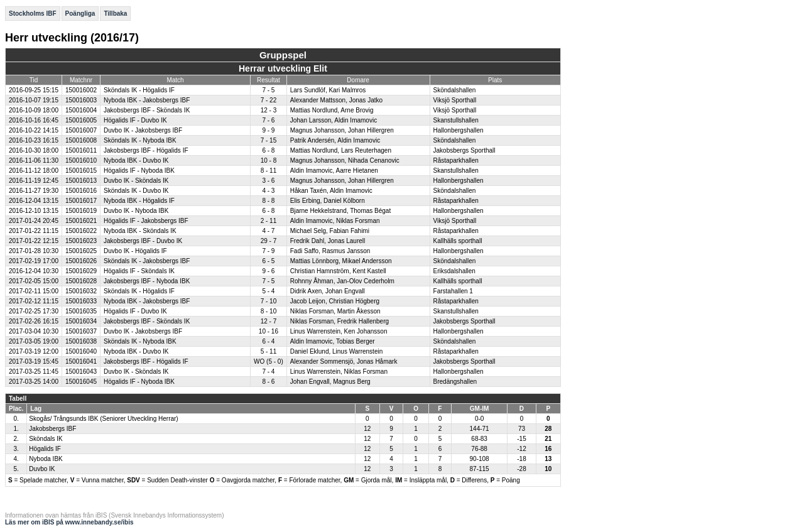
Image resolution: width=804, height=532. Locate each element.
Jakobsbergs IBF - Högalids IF (146, 150)
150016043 (81, 372)
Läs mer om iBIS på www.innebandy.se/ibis (69, 522)
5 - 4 (268, 291)
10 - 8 (269, 160)
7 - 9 (268, 251)
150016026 (81, 261)
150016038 (81, 341)
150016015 (81, 171)
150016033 (81, 301)
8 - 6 (268, 382)
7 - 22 (269, 100)
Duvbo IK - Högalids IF (135, 251)
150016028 (81, 281)
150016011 (81, 150)
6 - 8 (268, 150)
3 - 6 (268, 181)
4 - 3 (268, 191)
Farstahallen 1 (453, 291)
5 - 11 (269, 351)
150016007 (81, 130)
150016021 (81, 221)
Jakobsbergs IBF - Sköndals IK (147, 110)
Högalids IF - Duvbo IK (135, 120)
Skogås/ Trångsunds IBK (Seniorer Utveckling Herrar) (103, 419)
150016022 (81, 231)
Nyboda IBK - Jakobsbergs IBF (147, 100)
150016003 (81, 100)
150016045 (81, 382)
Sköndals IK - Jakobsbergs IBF (147, 261)
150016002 (81, 90)
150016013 (81, 181)
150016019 (81, 211)
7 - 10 (269, 301)
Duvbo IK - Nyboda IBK (136, 211)
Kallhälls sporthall (458, 241)
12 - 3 (269, 110)
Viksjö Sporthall (455, 100)
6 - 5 (268, 261)
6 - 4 (268, 341)
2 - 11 (269, 221)
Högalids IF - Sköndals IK (139, 271)
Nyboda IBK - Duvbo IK (136, 160)
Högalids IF (45, 449)
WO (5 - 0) (269, 361)
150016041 (81, 361)
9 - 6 (268, 271)
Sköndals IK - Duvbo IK (136, 191)
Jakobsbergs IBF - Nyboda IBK (147, 281)
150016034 (81, 321)
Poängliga (80, 14)
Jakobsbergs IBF (52, 429)
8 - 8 (268, 201)
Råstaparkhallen (456, 160)
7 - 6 (268, 120)
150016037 (81, 331)
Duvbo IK (42, 469)
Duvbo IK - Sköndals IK (136, 181)
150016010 (81, 160)
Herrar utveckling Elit (283, 68)
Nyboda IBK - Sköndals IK (140, 231)
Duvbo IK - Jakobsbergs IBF (143, 130)
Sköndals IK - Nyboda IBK (140, 140)
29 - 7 (269, 241)
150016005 (81, 120)
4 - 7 (268, 231)
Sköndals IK (46, 439)
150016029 (81, 271)
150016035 (81, 311)
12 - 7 (269, 321)
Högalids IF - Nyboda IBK (139, 171)
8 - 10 (269, 311)
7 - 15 (269, 140)
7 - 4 (268, 372)
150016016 (81, 191)
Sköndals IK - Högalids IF (139, 90)
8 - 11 (269, 171)
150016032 (81, 291)
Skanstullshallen (456, 120)
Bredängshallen (455, 382)
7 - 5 (268, 90)
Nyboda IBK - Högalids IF (139, 201)
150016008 (81, 140)
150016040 (81, 351)
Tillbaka (115, 14)
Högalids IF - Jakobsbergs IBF (146, 221)
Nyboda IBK (46, 459)
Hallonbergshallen (459, 130)
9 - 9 (268, 130)
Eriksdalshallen (454, 271)
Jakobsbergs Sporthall (464, 150)
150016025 (81, 251)
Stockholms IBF (33, 14)
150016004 (81, 110)
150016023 (81, 241)
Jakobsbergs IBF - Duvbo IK (143, 241)
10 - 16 (269, 331)
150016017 (81, 201)
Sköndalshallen (455, 90)
